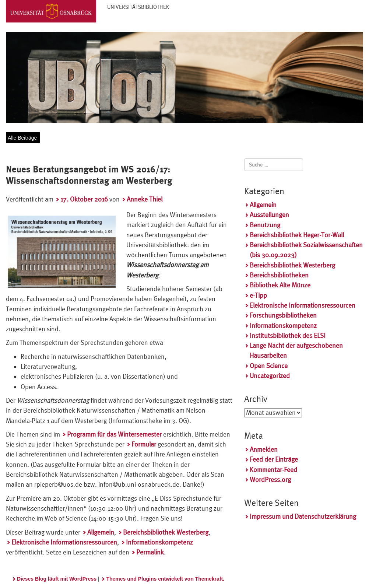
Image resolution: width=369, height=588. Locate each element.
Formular (144, 444)
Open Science (269, 366)
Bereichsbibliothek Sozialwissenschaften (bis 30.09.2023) (306, 250)
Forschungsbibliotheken (283, 315)
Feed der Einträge (274, 459)
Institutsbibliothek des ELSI (288, 335)
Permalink (150, 552)
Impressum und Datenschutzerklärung (303, 516)
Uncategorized (270, 376)
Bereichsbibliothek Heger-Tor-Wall (297, 235)
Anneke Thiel (145, 199)
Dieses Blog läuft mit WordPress (57, 579)
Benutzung (265, 225)
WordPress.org (270, 479)
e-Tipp (258, 295)
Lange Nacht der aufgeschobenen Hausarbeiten (296, 350)
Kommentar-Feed (273, 470)
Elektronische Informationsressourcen (64, 542)
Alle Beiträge (22, 138)
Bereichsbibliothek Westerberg (166, 532)
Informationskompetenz (159, 542)
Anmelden (264, 449)
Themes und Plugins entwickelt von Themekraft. (165, 579)
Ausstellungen (269, 215)
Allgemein (101, 532)
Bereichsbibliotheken (279, 275)
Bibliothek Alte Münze (280, 285)
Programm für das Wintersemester (114, 434)
